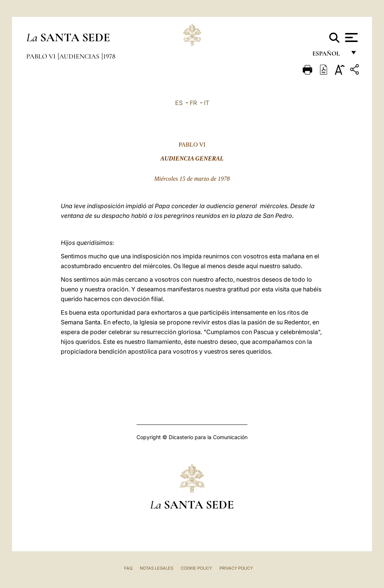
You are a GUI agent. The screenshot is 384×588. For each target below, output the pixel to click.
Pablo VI (42, 56)
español (329, 55)
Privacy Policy (236, 568)
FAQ (128, 568)
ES (179, 103)
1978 (109, 56)
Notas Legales (157, 568)
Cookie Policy (196, 568)
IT (207, 103)
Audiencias (80, 56)
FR (193, 103)
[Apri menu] (350, 37)
